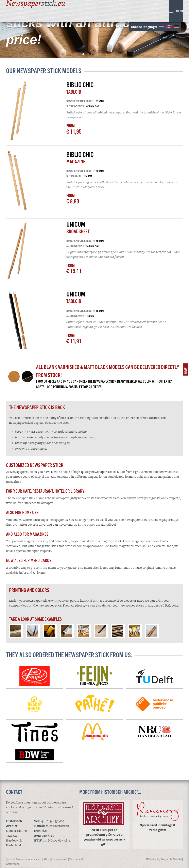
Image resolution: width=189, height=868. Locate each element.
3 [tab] (93, 54)
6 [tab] (107, 54)
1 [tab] (84, 54)
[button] (176, 11)
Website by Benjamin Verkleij (164, 859)
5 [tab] (102, 54)
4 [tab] (98, 54)
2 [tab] (89, 54)
